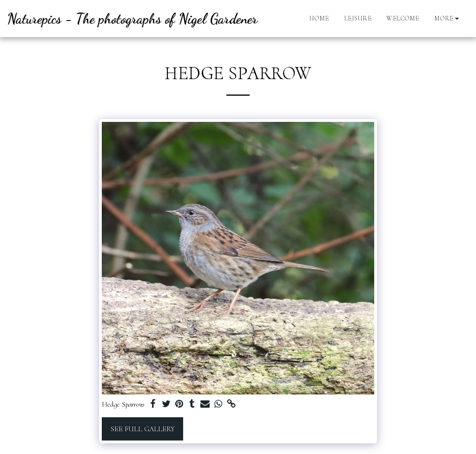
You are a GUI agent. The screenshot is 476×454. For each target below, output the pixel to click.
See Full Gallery (143, 429)
